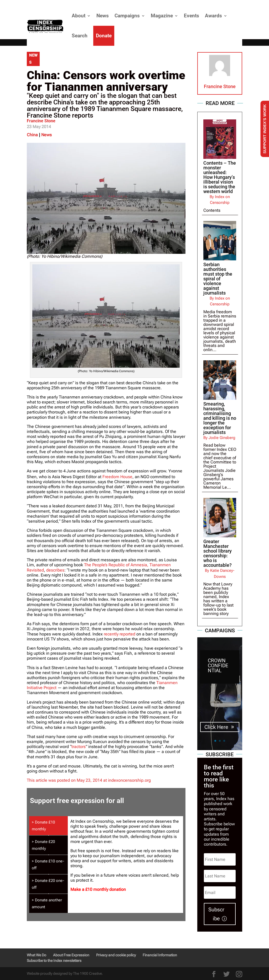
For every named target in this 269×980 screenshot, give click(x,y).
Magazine (162, 16)
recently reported (120, 634)
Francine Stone (41, 121)
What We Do (37, 955)
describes (55, 570)
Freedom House (117, 477)
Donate (104, 36)
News (103, 16)
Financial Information (160, 955)
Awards (213, 16)
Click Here (216, 727)
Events (192, 16)
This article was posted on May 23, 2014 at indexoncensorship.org (89, 780)
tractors (79, 747)
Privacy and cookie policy (116, 955)
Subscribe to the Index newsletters (54, 961)
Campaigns (127, 16)
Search (80, 36)
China (32, 135)
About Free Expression (71, 955)
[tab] (48, 826)
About (79, 16)
